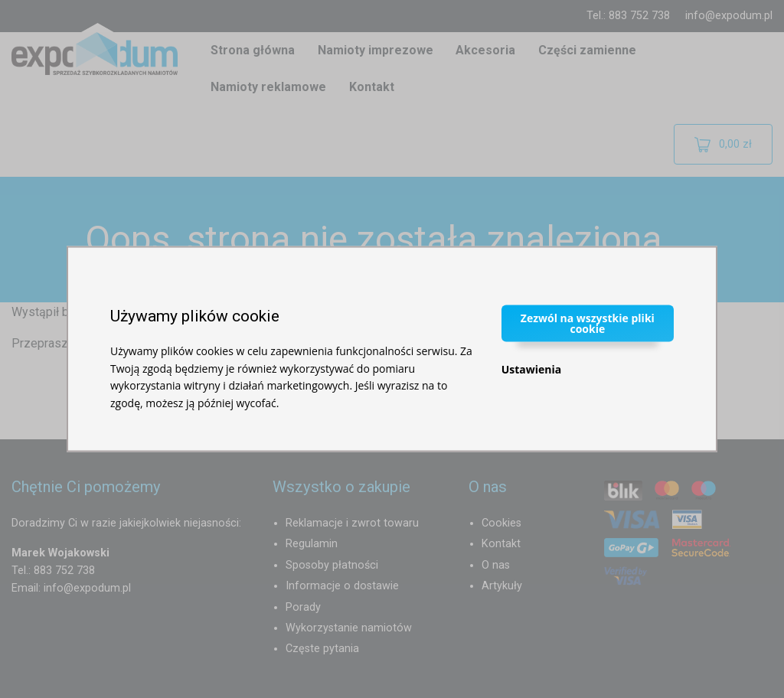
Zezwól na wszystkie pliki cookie (588, 323)
